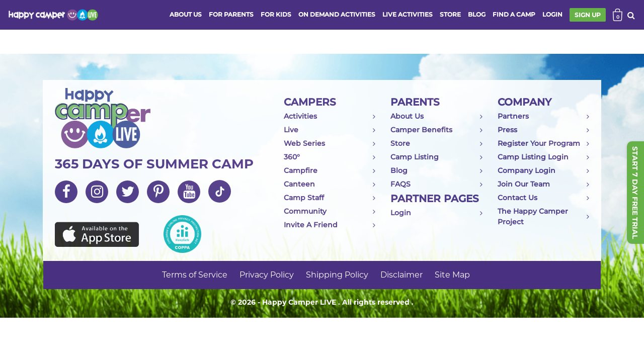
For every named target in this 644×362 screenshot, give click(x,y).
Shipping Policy (337, 275)
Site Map (452, 275)
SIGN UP (588, 15)
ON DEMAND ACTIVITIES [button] (337, 14)
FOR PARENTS (231, 14)
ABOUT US (186, 14)
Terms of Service (195, 275)
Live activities (408, 14)
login (552, 14)
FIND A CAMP (514, 14)
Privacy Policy (267, 275)
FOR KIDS (276, 14)
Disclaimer (401, 275)
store (450, 14)
